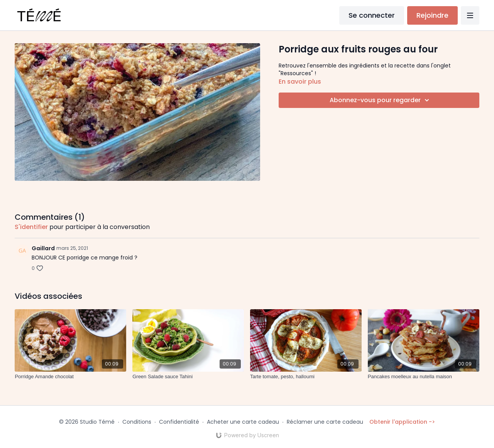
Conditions (137, 422)
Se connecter (372, 15)
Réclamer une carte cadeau (325, 422)
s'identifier (31, 227)
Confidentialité (179, 422)
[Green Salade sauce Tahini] (188, 377)
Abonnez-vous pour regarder (381, 100)
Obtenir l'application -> (402, 422)
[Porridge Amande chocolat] (70, 377)
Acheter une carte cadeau (243, 422)
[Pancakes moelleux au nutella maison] (424, 377)
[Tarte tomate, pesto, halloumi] (306, 377)
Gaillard (43, 248)
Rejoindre (432, 15)
